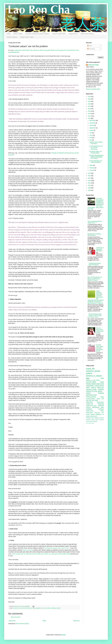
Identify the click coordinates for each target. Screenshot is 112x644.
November (93, 123)
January (92, 170)
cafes (102, 407)
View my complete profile (93, 89)
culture (88, 393)
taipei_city (100, 388)
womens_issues (93, 371)
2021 (90, 106)
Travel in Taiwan (12, 37)
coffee (102, 411)
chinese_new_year (91, 406)
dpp (88, 378)
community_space (90, 423)
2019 (90, 111)
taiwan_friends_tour (92, 416)
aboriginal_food (90, 418)
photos (93, 388)
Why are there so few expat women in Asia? (100, 330)
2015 (90, 173)
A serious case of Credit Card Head (96, 143)
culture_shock (99, 386)
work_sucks (48, 608)
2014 (90, 176)
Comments (91, 49)
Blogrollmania (73, 34)
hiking (102, 397)
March (91, 165)
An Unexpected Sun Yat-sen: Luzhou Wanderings (96, 148)
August (92, 130)
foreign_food (90, 404)
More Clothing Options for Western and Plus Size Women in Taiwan (95, 279)
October (92, 125)
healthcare (101, 406)
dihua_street (100, 402)
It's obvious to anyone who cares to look (56, 548)
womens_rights (91, 382)
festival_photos (91, 397)
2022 (90, 104)
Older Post (76, 621)
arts (103, 399)
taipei (88, 388)
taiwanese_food (91, 395)
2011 (90, 183)
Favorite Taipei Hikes (59, 34)
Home (9, 34)
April (91, 140)
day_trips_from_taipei (92, 400)
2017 (90, 116)
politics (89, 373)
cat (103, 414)
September (93, 128)
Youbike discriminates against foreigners (95, 264)
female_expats (91, 384)
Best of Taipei (18, 34)
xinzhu (88, 414)
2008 (90, 190)
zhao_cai (97, 413)
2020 (90, 109)
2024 (90, 99)
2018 (90, 114)
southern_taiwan (91, 399)
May (91, 138)
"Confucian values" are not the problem (95, 152)
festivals (101, 389)
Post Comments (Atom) (22, 624)
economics (16, 608)
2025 (90, 97)
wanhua (88, 407)
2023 (90, 101)
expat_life (90, 369)
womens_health (91, 389)
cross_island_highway (92, 421)
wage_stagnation (37, 608)
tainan (98, 399)
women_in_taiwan (94, 376)
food (102, 378)
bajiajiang (99, 414)
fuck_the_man (29, 608)
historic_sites (90, 411)
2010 (90, 185)
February (92, 168)
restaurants (90, 386)
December (93, 121)
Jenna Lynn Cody (93, 65)
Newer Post (12, 621)
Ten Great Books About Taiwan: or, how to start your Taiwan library (95, 316)
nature (97, 420)
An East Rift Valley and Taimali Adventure (96, 162)
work (43, 608)
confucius (101, 409)
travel (102, 382)
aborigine (97, 418)
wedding (101, 393)
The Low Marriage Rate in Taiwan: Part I (95, 222)
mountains (89, 409)
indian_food (89, 402)
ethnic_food (89, 413)
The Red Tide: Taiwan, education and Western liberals (100, 348)
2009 (90, 188)
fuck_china (22, 608)
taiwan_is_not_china (93, 380)
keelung (102, 418)
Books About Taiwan (87, 34)
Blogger (63, 635)
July (91, 133)
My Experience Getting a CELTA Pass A (94, 235)
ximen (93, 420)
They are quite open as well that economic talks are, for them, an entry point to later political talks (41, 554)
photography (96, 407)
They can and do (28, 550)
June (91, 135)
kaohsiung (101, 404)
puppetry (102, 420)
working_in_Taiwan (56, 608)
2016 (90, 118)
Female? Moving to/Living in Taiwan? (37, 34)
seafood (93, 414)
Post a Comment (16, 617)
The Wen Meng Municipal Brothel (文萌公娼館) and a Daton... (96, 157)
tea (103, 413)
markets (88, 420)
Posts (90, 46)
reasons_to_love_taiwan (94, 391)
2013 (90, 178)
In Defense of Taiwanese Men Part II (100, 249)
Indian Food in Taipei (27, 37)
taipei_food (100, 384)
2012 (90, 181)
